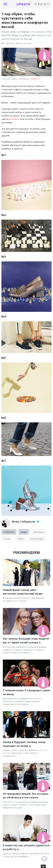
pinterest (35, 79)
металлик (14, 119)
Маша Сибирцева (24, 522)
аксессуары (37, 539)
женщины (39, 532)
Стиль (7, 539)
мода (24, 532)
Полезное (9, 532)
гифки (21, 539)
